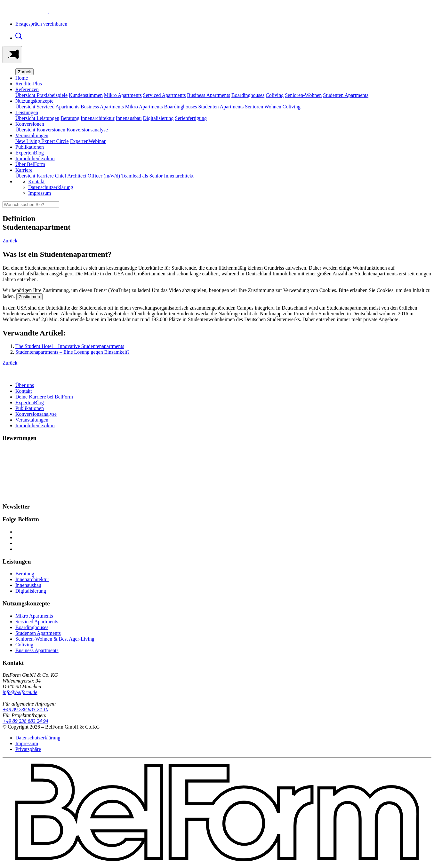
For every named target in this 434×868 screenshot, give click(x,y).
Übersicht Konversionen (40, 130)
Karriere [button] (24, 170)
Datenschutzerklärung (51, 187)
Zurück (24, 72)
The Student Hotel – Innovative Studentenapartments (70, 346)
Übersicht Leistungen (37, 118)
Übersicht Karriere (35, 176)
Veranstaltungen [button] (32, 135)
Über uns (25, 385)
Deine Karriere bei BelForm (44, 397)
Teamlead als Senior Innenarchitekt (157, 176)
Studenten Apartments (346, 95)
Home (22, 78)
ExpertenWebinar (88, 141)
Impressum (40, 193)
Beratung (70, 118)
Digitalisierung (158, 118)
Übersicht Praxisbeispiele (41, 95)
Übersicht (25, 107)
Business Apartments (209, 95)
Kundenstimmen (86, 95)
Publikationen (30, 147)
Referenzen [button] (27, 89)
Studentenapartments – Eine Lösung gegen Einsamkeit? (72, 352)
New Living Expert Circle (42, 141)
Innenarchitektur (98, 118)
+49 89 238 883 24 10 (25, 710)
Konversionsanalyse (87, 130)
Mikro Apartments (123, 95)
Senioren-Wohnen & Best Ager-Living (55, 639)
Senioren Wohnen (263, 107)
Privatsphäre (28, 749)
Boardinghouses (248, 95)
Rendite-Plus (29, 84)
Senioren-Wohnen (303, 95)
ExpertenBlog (30, 153)
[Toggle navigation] (12, 55)
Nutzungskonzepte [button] (34, 101)
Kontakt (36, 181)
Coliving (275, 95)
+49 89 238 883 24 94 (25, 721)
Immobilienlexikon (35, 158)
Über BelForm (30, 164)
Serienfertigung (191, 118)
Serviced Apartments (165, 95)
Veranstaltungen (32, 420)
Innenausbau (129, 118)
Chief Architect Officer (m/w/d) (88, 176)
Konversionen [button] (30, 124)
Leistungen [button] (27, 112)
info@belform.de (20, 692)
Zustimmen (29, 297)
